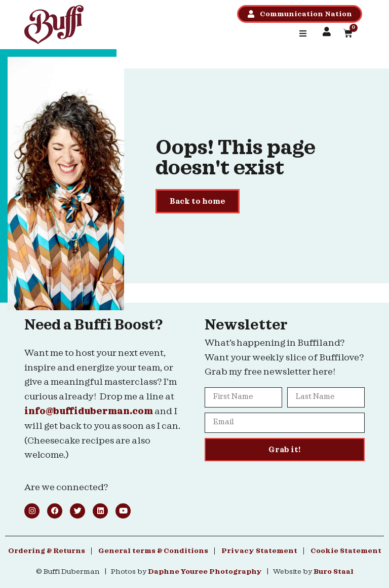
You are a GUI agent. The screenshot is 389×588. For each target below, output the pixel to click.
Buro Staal (334, 572)
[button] (303, 33)
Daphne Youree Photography (205, 572)
